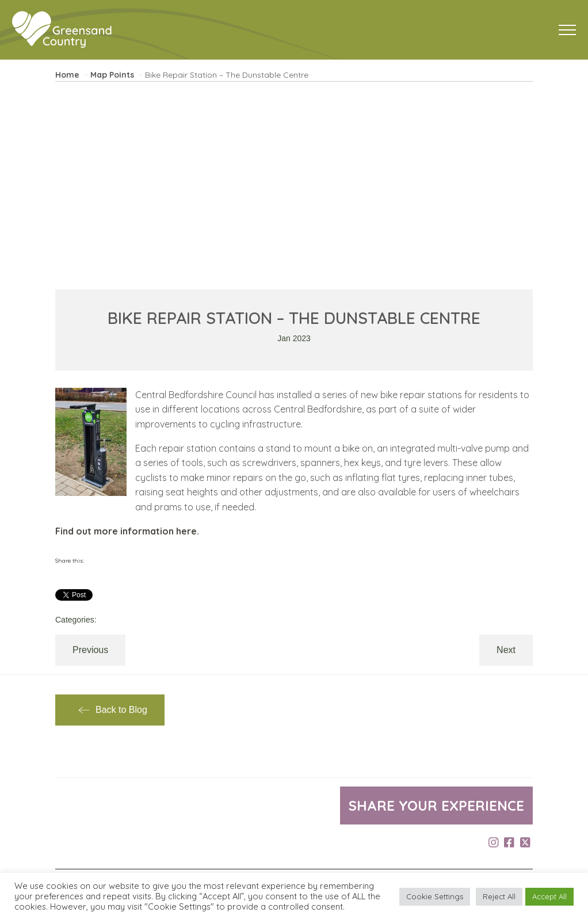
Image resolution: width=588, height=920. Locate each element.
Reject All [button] (499, 896)
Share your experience (436, 806)
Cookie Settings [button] (435, 896)
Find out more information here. (127, 531)
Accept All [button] (549, 896)
